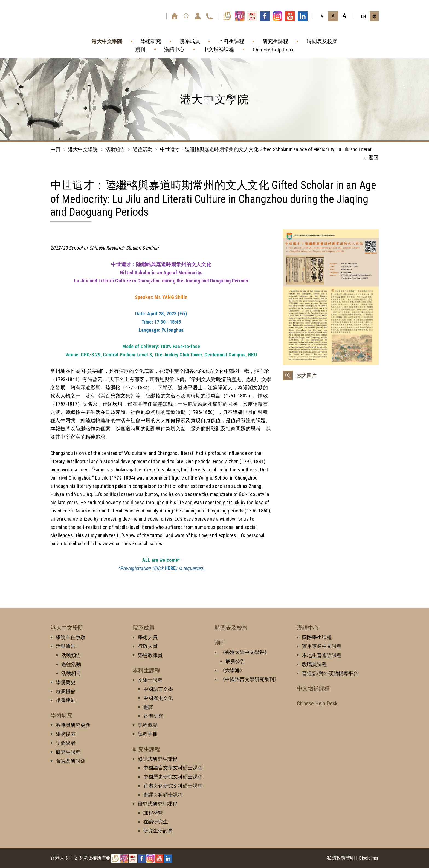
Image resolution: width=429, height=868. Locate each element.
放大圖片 (307, 375)
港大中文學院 (83, 149)
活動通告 (115, 149)
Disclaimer (369, 858)
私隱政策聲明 (341, 858)
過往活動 (143, 149)
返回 (370, 158)
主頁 (56, 149)
